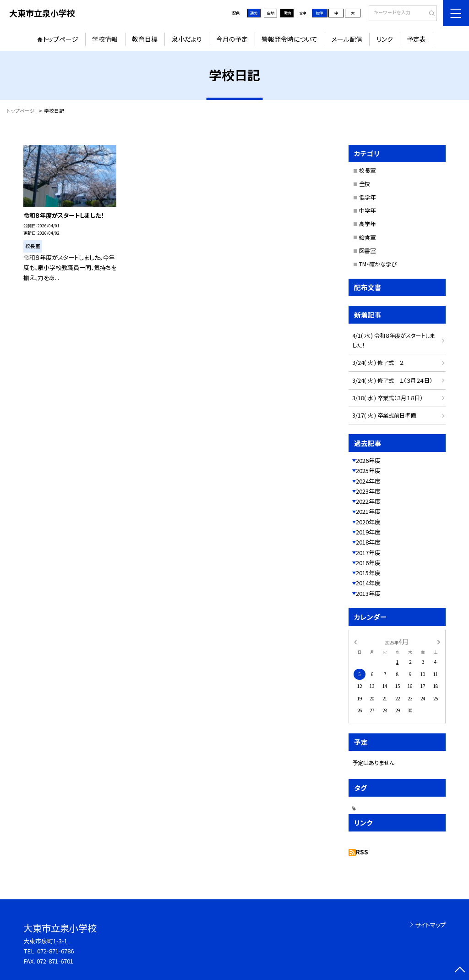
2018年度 (368, 542)
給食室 (367, 237)
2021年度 (368, 511)
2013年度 (368, 593)
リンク (385, 39)
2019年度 (368, 532)
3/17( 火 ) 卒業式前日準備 (384, 415)
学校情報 (105, 39)
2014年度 (368, 583)
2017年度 (368, 553)
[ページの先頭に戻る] (460, 971)
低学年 (367, 197)
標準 (320, 13)
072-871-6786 (55, 951)
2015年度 (368, 573)
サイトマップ (430, 925)
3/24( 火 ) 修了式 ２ (378, 363)
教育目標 (145, 39)
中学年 (367, 210)
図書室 (367, 251)
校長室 (367, 171)
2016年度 (368, 563)
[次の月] (439, 641)
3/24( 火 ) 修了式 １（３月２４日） (392, 380)
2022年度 (368, 501)
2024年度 (368, 481)
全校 (365, 184)
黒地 (287, 13)
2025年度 (368, 471)
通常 (254, 13)
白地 (271, 13)
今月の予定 (232, 39)
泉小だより (187, 39)
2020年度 (368, 522)
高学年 (367, 224)
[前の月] (355, 641)
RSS (362, 852)
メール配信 (347, 39)
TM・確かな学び (378, 264)
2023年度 (368, 491)
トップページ (61, 39)
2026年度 (368, 460)
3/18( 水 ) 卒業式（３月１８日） (387, 398)
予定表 (416, 39)
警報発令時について (289, 39)
